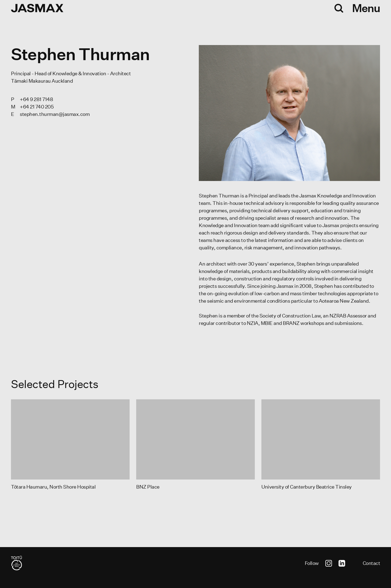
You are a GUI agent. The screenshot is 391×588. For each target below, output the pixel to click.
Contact (372, 563)
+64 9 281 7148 (36, 99)
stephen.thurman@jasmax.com (55, 114)
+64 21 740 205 (37, 107)
